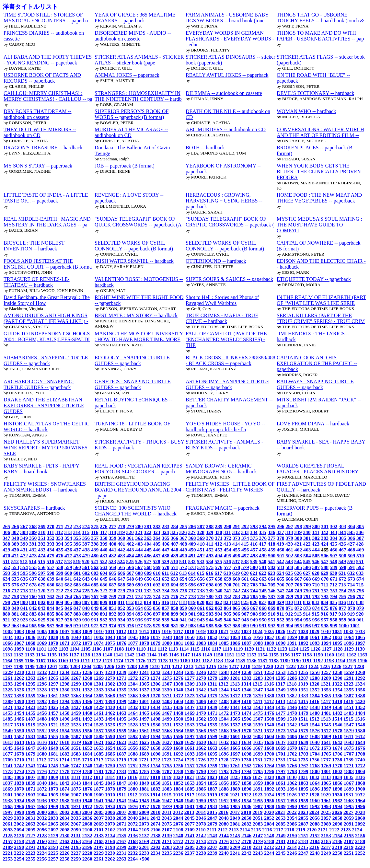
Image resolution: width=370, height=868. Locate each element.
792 (316, 596)
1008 (76, 631)
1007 (64, 631)
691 (148, 585)
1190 (296, 660)
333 (245, 532)
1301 (99, 684)
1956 (269, 800)
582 (272, 567)
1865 (326, 783)
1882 (155, 789)
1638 (292, 742)
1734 (291, 760)
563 (104, 567)
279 (130, 526)
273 (77, 526)
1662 (201, 748)
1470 (201, 713)
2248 (315, 853)
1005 (42, 631)
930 (86, 620)
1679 (30, 754)
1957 (280, 800)
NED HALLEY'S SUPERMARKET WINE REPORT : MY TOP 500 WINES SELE (46, 448)
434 (50, 550)
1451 (349, 707)
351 (42, 538)
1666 (246, 748)
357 (95, 538)
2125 (8, 835)
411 (210, 544)
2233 (144, 853)
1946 (155, 800)
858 (174, 608)
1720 (132, 760)
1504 (224, 719)
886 (59, 614)
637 (33, 579)
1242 (155, 672)
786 (263, 596)
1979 (167, 806)
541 (271, 561)
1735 (303, 760)
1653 (99, 748)
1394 (64, 701)
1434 (155, 707)
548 (333, 561)
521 (94, 561)
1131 (7, 655)
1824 (223, 777)
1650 (64, 748)
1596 (178, 736)
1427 (76, 707)
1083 (201, 643)
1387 (349, 695)
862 (210, 608)
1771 (349, 765)
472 (24, 556)
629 (324, 573)
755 (351, 590)
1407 (212, 701)
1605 (280, 736)
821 (209, 602)
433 (42, 550)
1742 (19, 765)
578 (236, 567)
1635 (258, 742)
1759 (212, 765)
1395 (76, 701)
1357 (8, 695)
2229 (99, 853)
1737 (326, 760)
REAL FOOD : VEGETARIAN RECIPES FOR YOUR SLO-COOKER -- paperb (139, 469)
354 (68, 538)
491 (192, 556)
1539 (258, 725)
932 (104, 620)
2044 (178, 818)
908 (254, 614)
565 (121, 567)
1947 (167, 800)
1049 (178, 637)
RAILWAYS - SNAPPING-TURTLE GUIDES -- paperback (315, 384)
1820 (178, 777)
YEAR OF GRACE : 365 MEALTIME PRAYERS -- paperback (135, 18)
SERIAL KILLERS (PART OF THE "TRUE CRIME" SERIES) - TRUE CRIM (321, 318)
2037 (99, 818)
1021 (223, 631)
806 (77, 602)
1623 (121, 742)
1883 (167, 789)
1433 (144, 707)
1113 (173, 649)
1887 (212, 789)
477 (68, 556)
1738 (337, 760)
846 (68, 608)
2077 (190, 824)
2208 (224, 847)
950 (263, 620)
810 (113, 602)
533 (201, 561)
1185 (240, 660)
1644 (360, 742)
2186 (337, 841)
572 (183, 567)
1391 (30, 701)
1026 (280, 631)
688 (121, 585)
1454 (19, 713)
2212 (269, 847)
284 (174, 526)
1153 (251, 655)
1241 (144, 672)
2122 (334, 830)
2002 (64, 812)
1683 (76, 754)
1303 (121, 684)
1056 (258, 637)
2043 (167, 818)
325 (174, 532)
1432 (133, 707)
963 (15, 625)
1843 (76, 783)
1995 (349, 806)
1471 (212, 713)
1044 (121, 637)
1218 (245, 666)
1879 (121, 789)
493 (210, 556)
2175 (212, 841)
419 (280, 544)
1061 (315, 637)
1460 (87, 713)
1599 (212, 736)
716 (6, 590)
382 (316, 538)
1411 (258, 701)
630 (333, 573)
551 (360, 561)
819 (192, 602)
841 (24, 608)
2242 (246, 853)
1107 (108, 649)
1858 (246, 783)
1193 (329, 660)
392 (42, 544)
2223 (30, 853)
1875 (76, 789)
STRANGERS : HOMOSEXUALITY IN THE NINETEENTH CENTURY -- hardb (138, 96)
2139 (167, 835)
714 (351, 585)
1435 (167, 707)
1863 (303, 783)
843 (42, 608)
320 (130, 532)
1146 (174, 655)
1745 (53, 765)
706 (280, 585)
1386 (337, 695)
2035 (76, 818)
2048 (224, 818)
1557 (99, 730)
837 (351, 602)
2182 (292, 841)
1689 (144, 754)
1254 (292, 672)
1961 (326, 800)
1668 (269, 748)
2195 (76, 847)
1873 (53, 789)
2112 (223, 830)
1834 (337, 777)
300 (316, 526)
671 (334, 579)
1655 (121, 748)
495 (227, 556)
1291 (349, 678)
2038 (110, 818)
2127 (30, 835)
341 (316, 532)
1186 (251, 660)
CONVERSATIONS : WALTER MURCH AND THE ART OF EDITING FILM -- (320, 132)
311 (50, 532)
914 (307, 614)
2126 (19, 835)
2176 (224, 841)
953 (289, 620)
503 (298, 556)
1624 (133, 742)
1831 (303, 777)
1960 (315, 800)
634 (6, 579)
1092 (303, 643)
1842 (64, 783)
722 (59, 590)
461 (289, 550)
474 (42, 556)
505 (316, 556)
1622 (110, 742)
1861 (280, 783)
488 (165, 556)
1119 (238, 649)
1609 (326, 736)
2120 (312, 830)
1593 (144, 736)
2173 (190, 841)
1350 (292, 690)
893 (121, 614)
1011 (110, 631)
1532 (178, 725)
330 (218, 532)
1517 (8, 725)
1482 (337, 713)
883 (33, 614)
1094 (326, 643)
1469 (190, 713)
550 (351, 561)
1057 (269, 637)
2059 (349, 818)
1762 (246, 765)
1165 (18, 660)
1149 (207, 655)
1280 (224, 678)
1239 (121, 672)
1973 (99, 806)
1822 (201, 777)
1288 (315, 678)
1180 (185, 660)
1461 (99, 713)
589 (334, 567)
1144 (152, 655)
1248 (224, 672)
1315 (257, 684)
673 (351, 579)
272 (68, 526)
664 (272, 579)
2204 (178, 847)
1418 (337, 701)
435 (59, 550)
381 (307, 538)
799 (15, 602)
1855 (212, 783)
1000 (344, 625)
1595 (167, 736)
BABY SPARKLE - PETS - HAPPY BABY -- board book (41, 469)
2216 (314, 847)
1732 (269, 760)
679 (42, 585)
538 (245, 561)
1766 (292, 765)
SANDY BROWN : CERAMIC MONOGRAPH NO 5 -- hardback (221, 469)
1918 (201, 795)
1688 (133, 754)
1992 (315, 806)
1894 (292, 789)
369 (201, 538)
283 (165, 526)
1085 (224, 643)
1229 (8, 672)
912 (289, 614)
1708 (360, 754)
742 (236, 590)
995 (298, 625)
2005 (99, 812)
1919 (212, 795)
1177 (152, 660)
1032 (348, 631)
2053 (280, 818)
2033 (53, 818)
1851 (167, 783)
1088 (258, 643)
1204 (86, 666)
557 (50, 567)
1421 (8, 707)
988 (236, 625)
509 (351, 556)
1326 (19, 690)
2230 (110, 853)
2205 (190, 847)
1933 (8, 800)
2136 (133, 835)
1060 (303, 637)
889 (86, 614)
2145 (235, 835)
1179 (174, 660)
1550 (19, 730)
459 (272, 550)
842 (33, 608)
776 (174, 596)
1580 (360, 730)
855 (148, 608)
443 (130, 550)
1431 (121, 707)
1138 (85, 655)
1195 (351, 660)
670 (325, 579)
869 (272, 608)
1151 (229, 655)
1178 (163, 660)
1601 (235, 736)
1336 (133, 690)
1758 (201, 765)
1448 (315, 707)
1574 (292, 730)
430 (15, 550)
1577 (326, 730)
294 (263, 526)
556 (42, 567)
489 (174, 556)
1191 (307, 660)
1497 (144, 719)
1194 (340, 660)
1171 (85, 660)
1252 (269, 672)
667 (298, 579)
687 (113, 585)
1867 (349, 783)
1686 (110, 754)
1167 (41, 660)
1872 (42, 789)
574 (201, 567)
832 (307, 602)
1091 (292, 643)
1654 (110, 748)
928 (68, 620)
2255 (30, 859)
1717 (98, 760)
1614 (19, 742)
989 (245, 625)
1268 (87, 678)
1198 (18, 666)
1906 (64, 795)
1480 (315, 713)
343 (333, 532)
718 (24, 590)
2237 (190, 853)
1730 (246, 760)
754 (342, 590)
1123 (282, 649)
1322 (337, 684)
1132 (18, 655)
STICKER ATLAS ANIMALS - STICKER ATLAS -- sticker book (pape (139, 60)
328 (201, 532)
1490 (64, 719)
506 (325, 556)
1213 (188, 666)
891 (104, 614)
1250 (246, 672)
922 (15, 620)
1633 (235, 742)
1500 (178, 719)
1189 (285, 660)
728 (113, 590)
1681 (53, 754)
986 (219, 625)
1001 (355, 625)
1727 (212, 760)
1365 (99, 695)
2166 (110, 841)
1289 (326, 678)
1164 (7, 660)
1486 (19, 719)
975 (121, 625)
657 (210, 579)
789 (289, 596)
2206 (201, 847)
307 (15, 532)
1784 (133, 771)
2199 (121, 847)
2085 (280, 824)
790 (298, 596)
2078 (201, 824)
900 (183, 614)
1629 (190, 742)
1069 (42, 643)
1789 (190, 771)
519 (77, 561)
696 (192, 585)
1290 (337, 678)
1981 (190, 806)
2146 (246, 835)
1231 (30, 672)
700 (227, 585)
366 (174, 538)
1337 (144, 690)
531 (183, 561)
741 (227, 590)
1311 (212, 684)
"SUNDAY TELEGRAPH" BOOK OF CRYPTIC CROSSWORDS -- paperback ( (230, 222)
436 (68, 550)
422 (307, 544)
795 (342, 596)
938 (157, 620)
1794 (246, 771)
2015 (212, 812)
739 (210, 590)
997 (316, 625)
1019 (201, 631)
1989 (280, 806)
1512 (314, 719)
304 (351, 526)
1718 (110, 760)
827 (263, 602)
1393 (53, 701)
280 (139, 526)
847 (77, 608)
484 (130, 556)
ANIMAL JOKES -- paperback (127, 75)
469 (360, 550)
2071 (121, 824)
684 (86, 585)
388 (6, 544)
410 (201, 544)
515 (41, 561)
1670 (292, 748)
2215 (303, 847)
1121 (260, 649)
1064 (349, 637)
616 (209, 573)
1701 (280, 754)
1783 (121, 771)
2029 (8, 818)
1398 (110, 701)
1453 (8, 713)
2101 (99, 830)
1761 (235, 765)
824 (236, 602)
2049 (235, 818)
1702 (292, 754)
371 (219, 538)
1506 (246, 719)
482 (113, 556)
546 (316, 561)
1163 (363, 655)
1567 (212, 730)
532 (192, 561)
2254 (19, 859)
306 (6, 532)
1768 (315, 765)
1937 (53, 800)
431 (24, 550)
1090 (280, 643)
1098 (8, 649)
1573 (280, 730)
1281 (235, 678)
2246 (292, 853)
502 (289, 556)
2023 (303, 812)
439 (95, 550)
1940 (87, 800)
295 (272, 526)
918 (342, 614)
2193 (53, 847)
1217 (234, 666)
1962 (337, 800)
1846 (110, 783)
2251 (349, 853)
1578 (337, 730)
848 (86, 608)
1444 (269, 707)
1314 (246, 684)
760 (33, 596)
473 (33, 556)
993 (280, 625)
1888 (224, 789)
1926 (291, 795)
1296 (42, 684)
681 (59, 585)
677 (24, 585)
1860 (269, 783)
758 (15, 596)
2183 (303, 841)
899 (174, 614)
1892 (269, 789)
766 (86, 596)
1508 (269, 719)
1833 (326, 777)
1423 (30, 707)
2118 (289, 830)
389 (15, 544)
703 (254, 585)
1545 (326, 725)
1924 (269, 795)
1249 (235, 672)
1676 (360, 748)
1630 (201, 742)
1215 (211, 666)
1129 (349, 649)
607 (130, 573)
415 (245, 544)
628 (316, 573)
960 (351, 620)
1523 (76, 725)
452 (210, 550)
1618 (64, 742)
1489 (53, 719)
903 (210, 614)
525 (130, 561)
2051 (258, 818)
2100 (87, 830)
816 (165, 602)
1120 (249, 649)
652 (165, 579)
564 (113, 567)
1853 (190, 783)
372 (227, 538)
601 (77, 573)
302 (334, 526)
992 (272, 625)
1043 (110, 637)
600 (68, 573)
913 (298, 614)
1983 (212, 806)
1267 (76, 678)
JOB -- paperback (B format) (125, 166)
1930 (337, 795)
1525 (99, 725)
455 (236, 550)
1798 (292, 771)
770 (121, 596)
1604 (269, 736)
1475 (258, 713)
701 (236, 585)
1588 (87, 736)
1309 (190, 684)
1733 (280, 760)
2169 (144, 841)
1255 (303, 672)
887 (68, 614)
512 (15, 561)
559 (68, 567)
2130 (64, 835)
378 (280, 538)
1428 (87, 707)
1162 (351, 655)
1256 (315, 672)
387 (360, 538)
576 (219, 567)
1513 (326, 719)
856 (157, 608)
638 (42, 579)
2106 (155, 830)
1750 (110, 765)
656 (201, 579)
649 (139, 579)
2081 (235, 824)
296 (280, 526)
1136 (63, 655)
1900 (360, 789)
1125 (305, 649)
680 (50, 585)
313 (68, 532)
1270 (110, 678)
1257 (326, 672)
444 (139, 550)
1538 (246, 725)
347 (6, 538)
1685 (99, 754)
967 (50, 625)
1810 (64, 777)
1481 (326, 713)
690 (139, 585)
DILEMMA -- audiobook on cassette (224, 93)
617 (218, 573)
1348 (269, 690)
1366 (110, 695)
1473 (235, 713)
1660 (178, 748)
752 (325, 590)
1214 (200, 666)
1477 (280, 713)
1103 (64, 649)
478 (77, 556)
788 (280, 596)
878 (351, 608)
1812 (87, 777)
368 (192, 538)
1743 (30, 765)
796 (351, 596)
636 (24, 579)
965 (33, 625)
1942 (110, 800)
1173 (107, 660)
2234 (155, 853)
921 (6, 620)
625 (289, 573)
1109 (130, 649)
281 (148, 526)
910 (272, 614)
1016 (166, 631)
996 (307, 625)
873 (307, 608)
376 (263, 538)
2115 (256, 830)
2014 (201, 812)
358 (104, 538)
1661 (190, 748)
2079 (212, 824)
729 (121, 590)
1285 (280, 678)
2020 (269, 812)
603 (95, 573)
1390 (19, 701)
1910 (110, 795)
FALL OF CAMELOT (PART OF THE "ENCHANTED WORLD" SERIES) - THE (226, 339)
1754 (155, 765)
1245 (190, 672)
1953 (235, 800)
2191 (30, 847)
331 (227, 532)
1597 (190, 736)
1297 (53, 684)
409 (192, 544)
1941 (99, 800)
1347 (258, 690)
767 (95, 596)
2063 (30, 824)
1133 (29, 655)
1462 (110, 713)
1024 (257, 631)
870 (280, 608)
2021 (280, 812)
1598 (201, 736)
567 (139, 567)
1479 (303, 713)
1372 (178, 695)
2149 (280, 835)
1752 (133, 765)
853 (130, 608)
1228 (359, 666)
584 (289, 567)
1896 (315, 789)
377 (272, 538)
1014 (144, 631)
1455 (30, 713)
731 (139, 590)
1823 (212, 777)
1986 (246, 806)
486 (148, 556)
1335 (121, 690)
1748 (87, 765)
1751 (121, 765)
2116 (267, 830)
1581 (8, 736)
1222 (291, 666)
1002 (8, 631)
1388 (360, 695)
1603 (258, 736)
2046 (201, 818)
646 (113, 579)
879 (360, 608)
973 (104, 625)
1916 (178, 795)
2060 (360, 818)
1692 (178, 754)
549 (342, 561)
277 (113, 526)
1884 (178, 789)
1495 (121, 719)
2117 (278, 830)
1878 (110, 789)
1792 (224, 771)
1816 (132, 777)
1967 (30, 806)
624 (280, 573)
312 (59, 532)
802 (42, 602)
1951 (212, 800)
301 (325, 526)
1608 (315, 736)
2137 (144, 835)
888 (77, 614)
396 (77, 544)
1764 (269, 765)
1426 (64, 707)
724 (77, 590)
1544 (315, 725)
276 (104, 526)
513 (24, 561)
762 (50, 596)
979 (157, 625)
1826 (246, 777)
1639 (303, 742)
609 (148, 573)
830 (289, 602)
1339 (167, 690)
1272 (133, 678)
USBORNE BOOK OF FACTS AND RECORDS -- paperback (42, 78)
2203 (167, 847)
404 (148, 544)
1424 (42, 707)
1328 (42, 690)
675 (6, 585)
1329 (53, 690)
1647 (30, 748)
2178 (246, 841)
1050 (190, 637)
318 (112, 532)
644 (95, 579)
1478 (292, 713)
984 (201, 625)
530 (174, 561)
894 (130, 614)
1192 (318, 660)
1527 (121, 725)
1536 (224, 725)
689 (130, 585)
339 (298, 532)
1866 (337, 783)
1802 (337, 771)
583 (280, 567)
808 (95, 602)
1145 (163, 655)
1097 (360, 643)
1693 (190, 754)
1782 (110, 771)
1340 (178, 690)
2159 (30, 841)
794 (334, 596)
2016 (223, 812)
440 (104, 550)
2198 (110, 847)
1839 (30, 783)
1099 (19, 649)
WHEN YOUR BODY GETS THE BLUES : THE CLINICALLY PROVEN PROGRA (319, 172)
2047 (212, 818)
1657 (144, 748)
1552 (42, 730)
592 (360, 567)
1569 (235, 730)
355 (77, 538)
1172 (96, 660)
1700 (269, 754)
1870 (19, 789)
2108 (178, 830)
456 (245, 550)
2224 (42, 853)
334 (254, 532)
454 (227, 550)
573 (192, 567)
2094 (19, 830)
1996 (360, 806)
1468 (178, 713)
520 (86, 561)
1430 (110, 707)
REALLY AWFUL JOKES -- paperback (227, 75)
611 (165, 573)
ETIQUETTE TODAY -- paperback (314, 279)
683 (77, 585)
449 (183, 550)
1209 (143, 666)
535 (218, 561)
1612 (360, 736)
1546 (337, 725)
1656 (133, 748)
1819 (166, 777)
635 (15, 579)
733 (157, 590)
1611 (349, 736)
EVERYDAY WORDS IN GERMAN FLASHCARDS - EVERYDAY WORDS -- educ (230, 39)
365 (165, 538)
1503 (212, 719)
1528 (133, 725)
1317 (280, 684)
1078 (144, 643)
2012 (178, 812)
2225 (53, 853)
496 (236, 556)
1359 (30, 695)
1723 (166, 760)
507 (334, 556)
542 (280, 561)
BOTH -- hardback (205, 148)
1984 (224, 806)
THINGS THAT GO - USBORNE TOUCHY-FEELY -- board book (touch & (320, 18)
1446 (292, 707)
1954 (246, 800)
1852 (178, 783)
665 (280, 579)
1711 (30, 760)
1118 (227, 649)
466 (334, 550)
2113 (234, 830)
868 (263, 608)
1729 (235, 760)
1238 (110, 672)
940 (174, 620)
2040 (133, 818)
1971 (76, 806)
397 (86, 544)
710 (316, 585)
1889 (235, 789)
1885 (190, 789)
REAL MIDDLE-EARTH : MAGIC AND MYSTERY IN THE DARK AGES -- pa (47, 222)
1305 (144, 684)
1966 (19, 806)
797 (360, 596)
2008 (133, 812)
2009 (144, 812)
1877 (99, 789)
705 (272, 585)
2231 (121, 853)
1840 (42, 783)
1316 (269, 684)
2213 (280, 847)
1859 (258, 783)
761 (42, 596)
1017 (178, 631)
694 (174, 585)
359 (113, 538)
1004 (30, 631)
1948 (178, 800)
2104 (133, 830)
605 (113, 573)
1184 (229, 660)
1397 (99, 701)
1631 (212, 742)
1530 (155, 725)
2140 (178, 835)
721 (50, 590)
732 (148, 590)
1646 (19, 748)
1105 (86, 649)
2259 (76, 859)
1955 (258, 800)
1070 (53, 643)
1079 (155, 643)
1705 (326, 754)
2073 (144, 824)
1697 (235, 754)
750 (307, 590)
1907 (76, 795)
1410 (246, 701)
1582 (19, 736)
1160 (329, 655)
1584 (42, 736)
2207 (212, 847)
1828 (269, 777)
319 (121, 532)
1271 (121, 678)
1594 (155, 736)
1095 (337, 643)
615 (201, 573)
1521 (53, 725)
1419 (348, 701)
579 (245, 567)
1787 (167, 771)
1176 (141, 660)
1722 (155, 760)
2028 (360, 812)
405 (157, 544)
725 (86, 590)
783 (236, 596)
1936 (42, 800)
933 (113, 620)
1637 (280, 742)
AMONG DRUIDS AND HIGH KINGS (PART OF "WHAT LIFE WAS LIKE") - (46, 318)
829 (280, 602)
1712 (41, 760)
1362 (64, 695)
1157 (296, 655)
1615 (30, 742)
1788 (178, 771)
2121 (323, 830)
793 (325, 596)
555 (33, 567)
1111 (152, 649)
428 (360, 544)
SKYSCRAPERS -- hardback (34, 508)
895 (139, 614)
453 (219, 550)
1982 (201, 806)
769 (113, 596)
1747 (76, 765)
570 (165, 567)
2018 (246, 812)
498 (254, 556)
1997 (8, 812)
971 (86, 625)
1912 (132, 795)
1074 (99, 643)
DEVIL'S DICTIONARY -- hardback (315, 93)
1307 (167, 684)
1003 (19, 631)
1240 (133, 672)
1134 (41, 655)
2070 (110, 824)
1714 (64, 760)
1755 (167, 765)
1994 (337, 806)
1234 (64, 672)
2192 (42, 847)
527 (148, 561)
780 (210, 596)
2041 (144, 818)
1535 (212, 725)
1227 (347, 666)
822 (218, 602)
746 (272, 590)
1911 (121, 795)
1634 (246, 742)
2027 (348, 812)
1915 (166, 795)
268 (33, 526)
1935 (30, 800)
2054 (292, 818)
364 (157, 538)
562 (95, 567)
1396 (87, 701)
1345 (235, 690)
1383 (303, 695)
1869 (8, 789)
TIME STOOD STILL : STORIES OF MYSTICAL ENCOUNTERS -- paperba (46, 18)
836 (342, 602)
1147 (185, 655)
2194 (64, 847)
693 (165, 585)
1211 (166, 666)
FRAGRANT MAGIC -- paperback (223, 508)
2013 (189, 812)
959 (342, 620)
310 (42, 532)
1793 (235, 771)
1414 (291, 701)
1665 (235, 748)
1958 (292, 800)
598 (50, 573)
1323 (348, 684)
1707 (349, 754)
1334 (110, 690)
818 (183, 602)
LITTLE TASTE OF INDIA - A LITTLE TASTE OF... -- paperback (46, 198)
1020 (212, 631)
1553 (53, 730)
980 (165, 625)
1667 (258, 748)
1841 (53, 783)
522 (103, 561)
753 (334, 590)
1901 (8, 795)
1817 (144, 777)
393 (50, 544)
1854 (201, 783)
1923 (257, 795)
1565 (190, 730)
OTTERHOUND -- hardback (216, 261)
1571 (258, 730)
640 (59, 579)
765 (77, 596)
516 (50, 561)
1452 (360, 707)
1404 (178, 701)
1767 (303, 765)
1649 (53, 748)
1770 (337, 765)
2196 (87, 847)
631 (342, 573)
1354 (337, 690)
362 (139, 538)
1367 (121, 695)
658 (219, 579)
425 (333, 544)
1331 (76, 690)
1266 (64, 678)
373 (236, 538)
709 (307, 585)
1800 (315, 771)
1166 (29, 660)
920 (360, 614)
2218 (337, 847)
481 (104, 556)
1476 (269, 713)
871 (289, 608)
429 (6, 550)
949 (254, 620)
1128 (338, 649)
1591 (121, 736)
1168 (52, 660)
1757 (190, 765)
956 (316, 620)
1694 (201, 754)
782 (227, 596)
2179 (258, 841)
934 (121, 620)
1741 (8, 765)
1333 (99, 690)
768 (104, 596)
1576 (315, 730)
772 (139, 596)
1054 (235, 637)
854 (139, 608)
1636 (269, 742)
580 (254, 567)
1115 (195, 649)
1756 (178, 765)
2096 (42, 830)
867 (254, 608)
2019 (257, 812)
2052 (269, 818)
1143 (141, 655)
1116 (206, 649)
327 (192, 532)
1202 (64, 666)
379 (289, 538)
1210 (155, 666)
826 (254, 602)
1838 (19, 783)
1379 (258, 695)
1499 (167, 719)
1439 (212, 707)
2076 (178, 824)
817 (174, 602)
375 (254, 538)
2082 (246, 824)
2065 (53, 824)
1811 (76, 777)
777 (183, 596)
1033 (360, 631)
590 (342, 567)
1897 (326, 789)
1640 (315, 742)
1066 (8, 643)
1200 (41, 666)
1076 (121, 643)
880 (6, 614)
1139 (96, 655)
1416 (314, 701)
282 (157, 526)
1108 (119, 649)
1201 (52, 666)
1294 (19, 684)
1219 (257, 666)
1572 (269, 730)
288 (210, 526)
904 (219, 614)
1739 (348, 760)
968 (59, 625)
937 (148, 620)
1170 (74, 660)
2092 (360, 824)
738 (201, 590)
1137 (74, 655)
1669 (280, 748)
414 (236, 544)
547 (324, 561)
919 (351, 614)
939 (165, 620)
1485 (8, 719)
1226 (336, 666)
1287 (303, 678)
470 (6, 556)
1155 (274, 655)
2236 (178, 853)
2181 (280, 841)
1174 (118, 660)
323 (156, 532)
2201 (144, 847)
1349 (280, 690)
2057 (326, 818)
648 (130, 579)
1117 (216, 649)
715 (360, 585)
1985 (235, 806)
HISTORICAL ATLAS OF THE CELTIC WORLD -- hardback (46, 427)
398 (95, 544)
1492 (87, 719)
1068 (30, 643)
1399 (121, 701)
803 (50, 602)
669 (316, 579)
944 (210, 620)
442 (121, 550)
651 (157, 579)
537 (236, 561)
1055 (246, 637)
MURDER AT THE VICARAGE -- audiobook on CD (131, 132)
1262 (19, 678)
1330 (64, 690)
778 (192, 596)
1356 (360, 690)
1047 (155, 637)
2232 (133, 853)
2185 (326, 841)
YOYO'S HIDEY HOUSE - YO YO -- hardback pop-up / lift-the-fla (225, 427)
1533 (190, 725)
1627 (167, 742)
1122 (271, 649)
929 (77, 620)
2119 (300, 830)
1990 (292, 806)
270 (50, 526)
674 (360, 579)
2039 (121, 818)
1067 (19, 643)
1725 (189, 760)
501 (280, 556)
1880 (133, 789)
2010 (155, 812)
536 (227, 561)
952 (280, 620)
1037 (42, 637)
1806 (19, 777)
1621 (99, 742)
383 (325, 538)
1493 (99, 719)
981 (174, 625)
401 (121, 544)
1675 (349, 748)
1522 (64, 725)
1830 (291, 777)
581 (263, 567)
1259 (349, 672)
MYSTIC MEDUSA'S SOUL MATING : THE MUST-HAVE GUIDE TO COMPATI (319, 225)
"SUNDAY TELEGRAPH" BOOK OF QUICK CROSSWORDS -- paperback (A (138, 222)
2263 (121, 859)
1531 (167, 725)
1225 (325, 666)
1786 (155, 771)
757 (6, 596)
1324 (360, 684)
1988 (269, 806)
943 (201, 620)
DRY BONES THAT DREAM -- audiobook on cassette (38, 114)
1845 (99, 783)
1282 (246, 678)
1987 (258, 806)
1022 (235, 631)
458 (263, 550)
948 (245, 620)
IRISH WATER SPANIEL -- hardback (134, 261)
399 (104, 544)
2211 (258, 847)
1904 (42, 795)
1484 (360, 713)
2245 (280, 853)
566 (130, 567)
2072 (133, 824)
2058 (337, 818)
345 (351, 532)
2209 (235, 847)
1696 (224, 754)
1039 (64, 637)
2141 (190, 835)
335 (263, 532)
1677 (8, 754)
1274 (155, 678)
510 (360, 556)
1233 (53, 672)
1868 (360, 783)
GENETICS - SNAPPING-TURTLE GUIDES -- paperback (133, 384)
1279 (212, 678)
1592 (133, 736)
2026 (337, 812)
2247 (303, 853)
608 (139, 573)
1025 (269, 631)
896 (148, 614)
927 (59, 620)
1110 (141, 649)
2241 (235, 853)
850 (104, 608)
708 (298, 585)
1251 (258, 672)
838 (360, 602)
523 (112, 561)
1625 (144, 742)
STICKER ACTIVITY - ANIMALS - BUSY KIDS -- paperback (224, 445)
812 (130, 602)
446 (157, 550)
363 (148, 538)
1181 (196, 660)
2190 (19, 847)
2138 (155, 835)
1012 (121, 631)
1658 (155, 748)
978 (148, 625)
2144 (224, 835)
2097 (53, 830)
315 (86, 532)
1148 (196, 655)
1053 (224, 637)
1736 (314, 760)
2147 (258, 835)
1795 (258, 771)
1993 (326, 806)
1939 (76, 800)
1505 (235, 719)
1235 (76, 672)
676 (15, 585)
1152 (240, 655)
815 (156, 602)
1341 (190, 690)
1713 (53, 760)
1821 (189, 777)
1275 (167, 678)
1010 (99, 631)
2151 (303, 835)
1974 (110, 806)
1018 (189, 631)
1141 (118, 655)
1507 (258, 719)
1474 (246, 713)
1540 (269, 725)
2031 (30, 818)
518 (68, 561)
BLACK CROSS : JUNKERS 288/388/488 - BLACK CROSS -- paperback (231, 360)
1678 (19, 754)
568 (148, 567)
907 (245, 614)
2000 (42, 812)
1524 (87, 725)
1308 (178, 684)
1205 (98, 666)
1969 (53, 806)
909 (263, 614)
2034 (64, 818)
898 (165, 614)
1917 (189, 795)
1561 (144, 730)
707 (289, 585)
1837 (8, 783)
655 (192, 579)
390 (24, 544)
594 (15, 573)
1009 (87, 631)
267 (24, 526)
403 (139, 544)
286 (192, 526)
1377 (235, 695)
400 (113, 544)
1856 (224, 783)
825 (245, 602)
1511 (303, 719)
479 (86, 556)
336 (271, 532)
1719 (121, 760)
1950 (201, 800)
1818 (155, 777)
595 (24, 573)
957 (325, 620)
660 (236, 579)
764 (68, 596)
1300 (87, 684)
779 (201, 596)
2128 (42, 835)
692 (157, 585)
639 (50, 579)
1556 (87, 730)
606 (121, 573)
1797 (280, 771)
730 (130, 590)
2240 (224, 853)
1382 (292, 695)
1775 (30, 771)
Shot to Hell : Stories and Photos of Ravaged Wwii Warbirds (222, 300)
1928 (314, 795)
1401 (144, 701)
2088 (315, 824)
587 (316, 567)
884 (42, 614)
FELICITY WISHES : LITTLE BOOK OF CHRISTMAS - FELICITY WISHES (230, 487)
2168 (133, 841)
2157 (8, 841)
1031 (337, 631)
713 (342, 585)
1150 (218, 655)
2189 (8, 847)
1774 (19, 771)
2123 (346, 830)
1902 (19, 795)
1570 (246, 730)
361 (130, 538)
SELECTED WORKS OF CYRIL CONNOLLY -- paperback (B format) (134, 246)
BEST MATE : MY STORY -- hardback (136, 315)
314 (77, 532)
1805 (8, 777)
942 (192, 620)
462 (298, 550)
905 (227, 614)
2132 (87, 835)
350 (33, 538)
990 (254, 625)
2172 (178, 841)
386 (351, 538)
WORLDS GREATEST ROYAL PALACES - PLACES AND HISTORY (318, 469)
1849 (144, 783)
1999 (30, 812)
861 (201, 608)
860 (192, 608)
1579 (349, 730)
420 (289, 544)
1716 (87, 760)
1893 (280, 789)
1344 (224, 690)
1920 (223, 795)
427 (351, 544)
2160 (42, 841)
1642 (337, 742)
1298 (64, 684)
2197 (99, 847)
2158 (19, 841)
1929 (326, 795)
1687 (121, 754)
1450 (337, 707)
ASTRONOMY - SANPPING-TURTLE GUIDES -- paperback (227, 384)
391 (33, 544)
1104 (75, 649)
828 (271, 602)
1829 (280, 777)
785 (254, 596)
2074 (155, 824)
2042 (155, 818)
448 (174, 550)
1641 (326, 742)
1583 (30, 736)
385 (342, 538)
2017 (235, 812)
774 (157, 596)
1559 (121, 730)
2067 (76, 824)
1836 (360, 777)
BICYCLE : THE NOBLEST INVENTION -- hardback (34, 246)
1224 (313, 666)
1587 (76, 736)
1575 (303, 730)
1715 (76, 760)
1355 (349, 690)
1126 (316, 649)
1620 (87, 742)
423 (316, 544)
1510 (292, 719)
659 (227, 579)
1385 (326, 695)
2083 (258, 824)
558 (59, 567)
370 (210, 538)
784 (245, 596)
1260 (360, 672)
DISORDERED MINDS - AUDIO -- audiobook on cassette (133, 36)
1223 (302, 666)
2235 (167, 853)
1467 (167, 713)
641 (68, 579)
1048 (167, 637)
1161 (340, 655)
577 (227, 567)
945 (219, 620)
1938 (64, 800)
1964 (360, 800)
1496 (133, 719)
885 (50, 614)
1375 (212, 695)
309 (33, 532)
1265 (53, 678)
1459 (76, 713)
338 (289, 532)
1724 (178, 760)
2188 (360, 841)
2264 (133, 859)
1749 (99, 765)
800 (24, 602)
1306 (155, 684)
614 (192, 573)
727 (104, 590)
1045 (133, 637)
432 (33, 550)
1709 (8, 760)
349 (24, 538)
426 (342, 544)
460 (280, 550)
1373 (190, 695)
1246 (201, 672)
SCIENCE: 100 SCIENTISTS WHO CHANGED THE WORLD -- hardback (136, 511)
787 (272, 596)
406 (165, 544)
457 (254, 550)
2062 (19, 824)
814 (148, 602)
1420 (360, 701)
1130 (360, 649)
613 (183, 573)
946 (227, 620)
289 (219, 526)
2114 (245, 830)
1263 (30, 678)
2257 (53, 859)
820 (201, 602)
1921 (235, 795)
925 (42, 620)
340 (307, 532)
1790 (201, 771)
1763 (258, 765)
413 (227, 544)
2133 (99, 835)
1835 (348, 777)
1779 (76, 771)
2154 (337, 835)
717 (15, 590)
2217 (326, 847)
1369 (144, 695)
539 (254, 561)
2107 (167, 830)
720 (42, 590)
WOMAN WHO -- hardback (306, 111)
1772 (360, 765)
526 (139, 561)
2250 (337, 853)
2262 (110, 859)
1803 (349, 771)
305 (360, 526)
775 (165, 596)
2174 (201, 841)
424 (324, 544)
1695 (212, 754)
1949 (190, 800)
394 (59, 544)
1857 (235, 783)
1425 (53, 707)
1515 (348, 719)
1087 (246, 643)
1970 (64, 806)
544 (298, 561)
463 (307, 550)
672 (342, 579)
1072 (76, 643)
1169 (63, 660)
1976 (133, 806)
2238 (201, 853)
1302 (110, 684)
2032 (42, 818)
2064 (42, 824)
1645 (8, 748)
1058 (280, 637)
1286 (292, 678)
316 (94, 532)
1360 (42, 695)
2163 (76, 841)
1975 (121, 806)
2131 (76, 835)
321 (139, 532)
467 (342, 550)
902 (201, 614)
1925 (280, 795)
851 (113, 608)
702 (245, 585)
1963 (349, 800)
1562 (155, 730)
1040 (76, 637)
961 (360, 620)
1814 (110, 777)
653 (174, 579)
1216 (222, 666)
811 (121, 602)
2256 (42, 859)
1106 (97, 649)
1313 (235, 684)
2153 (326, 835)
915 (316, 614)
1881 (144, 789)
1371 (167, 695)
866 (245, 608)
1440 (224, 707)
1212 (177, 666)
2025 (326, 812)
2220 (360, 847)
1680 (42, 754)
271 (59, 526)
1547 (349, 725)
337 (280, 532)
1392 (42, 701)
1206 (109, 666)
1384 (315, 695)
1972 (87, 806)
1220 (268, 666)
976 (130, 625)
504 (307, 556)
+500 (144, 859)
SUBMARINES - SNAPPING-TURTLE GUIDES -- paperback (46, 360)
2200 (133, 847)
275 (95, 526)
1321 (326, 684)
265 (6, 526)
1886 (201, 789)
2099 (76, 830)
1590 (110, 736)
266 (15, 526)
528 (156, 561)
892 (113, 614)
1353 (326, 690)
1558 (110, 730)
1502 (201, 719)
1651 (76, 748)
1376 (224, 695)
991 (263, 625)
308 (24, 532)
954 (298, 620)
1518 (19, 725)
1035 (19, 637)
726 (95, 590)
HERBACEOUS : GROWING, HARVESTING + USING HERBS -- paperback (224, 201)
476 (59, 556)
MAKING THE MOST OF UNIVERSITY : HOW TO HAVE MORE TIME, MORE (139, 336)
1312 (223, 684)
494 (219, 556)
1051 (201, 637)
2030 (19, 818)
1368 (133, 695)
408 (183, 544)
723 (68, 590)
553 (15, 567)
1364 (87, 695)
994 (289, 625)
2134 (110, 835)
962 (6, 625)
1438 (201, 707)
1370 (155, 695)
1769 (326, 765)
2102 (110, 830)
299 (307, 526)
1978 (155, 806)
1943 (121, 800)
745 (263, 590)
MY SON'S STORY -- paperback (38, 166)
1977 (144, 806)
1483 (349, 713)
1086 (235, 643)
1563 (167, 730)
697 (201, 585)
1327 (30, 690)
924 (33, 620)
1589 (99, 736)
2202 (155, 847)
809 (104, 602)
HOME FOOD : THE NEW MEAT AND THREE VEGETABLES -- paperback (319, 198)
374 (245, 538)
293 (254, 526)
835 (333, 602)
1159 (318, 655)
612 (174, 573)
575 (210, 567)
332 (236, 532)
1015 (155, 631)
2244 (269, 853)
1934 (19, 800)
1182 (207, 660)
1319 (303, 684)
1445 (280, 707)
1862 (292, 783)
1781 (99, 771)
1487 (30, 719)
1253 (280, 672)
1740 (360, 760)
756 (360, 590)
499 (263, 556)
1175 (130, 660)
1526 (110, 725)
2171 (167, 841)
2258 (64, 859)
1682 (64, 754)
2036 (87, 818)
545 (307, 561)
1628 (178, 742)
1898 (337, 789)
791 (307, 596)
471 (15, 556)
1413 (280, 701)
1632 (224, 742)
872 (298, 608)
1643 (349, 742)
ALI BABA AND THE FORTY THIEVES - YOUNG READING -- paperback (48, 60)
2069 (99, 824)
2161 (53, 841)
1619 (76, 742)
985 (210, 625)
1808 (42, 777)
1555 (76, 730)
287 (201, 526)
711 (325, 585)
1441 (235, 707)
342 (324, 532)
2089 (326, 824)
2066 (64, 824)
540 (263, 561)
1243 (167, 672)
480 (95, 556)
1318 (291, 684)
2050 (246, 818)
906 (236, 614)
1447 (303, 707)
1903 (30, 795)
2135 (121, 835)
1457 (53, 713)
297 (289, 526)
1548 (360, 725)
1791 (212, 771)
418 (271, 544)
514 (33, 561)
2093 (8, 830)
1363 (76, 695)
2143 (212, 835)
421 (298, 544)
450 (192, 550)
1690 (155, 754)
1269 (99, 678)
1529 (144, 725)
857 (165, 608)
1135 (52, 655)
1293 (8, 684)
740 (219, 590)
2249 (326, 853)
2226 (64, 853)
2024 (314, 812)
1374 (201, 695)
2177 (235, 841)
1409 (235, 701)
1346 (246, 690)
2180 (269, 841)
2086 (292, 824)
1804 (360, 771)
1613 (8, 742)
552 (6, 567)
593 (6, 573)
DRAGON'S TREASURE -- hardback (43, 148)
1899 (349, 789)
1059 (292, 637)
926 (50, 620)
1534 (201, 725)
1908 (87, 795)
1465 (144, 713)
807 (86, 602)
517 (59, 561)
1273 (144, 678)
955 (307, 620)
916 (324, 614)
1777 (53, 771)
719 (33, 590)
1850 (155, 783)
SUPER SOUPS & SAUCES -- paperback (229, 279)
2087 (303, 824)
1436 (178, 707)
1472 (224, 713)
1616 (42, 742)
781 (219, 596)
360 (121, 538)
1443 (258, 707)
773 (148, 596)
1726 (201, 760)
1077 (133, 643)
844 (50, 608)
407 (174, 544)
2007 (121, 812)
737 (192, 590)
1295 (30, 684)
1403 (167, 701)
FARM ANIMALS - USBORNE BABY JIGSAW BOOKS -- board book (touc (227, 18)
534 (209, 561)
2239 (212, 853)
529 (165, 561)
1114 (184, 649)
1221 (279, 666)
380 (298, 538)
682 (68, 585)
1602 (246, 736)
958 (334, 620)
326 (183, 532)
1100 (30, 649)
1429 (99, 707)
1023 (246, 631)
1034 (8, 637)
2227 (76, 853)
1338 (155, 690)
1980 (178, 806)
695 (183, 585)
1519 (30, 725)
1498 (155, 719)
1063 (337, 637)
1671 (303, 748)
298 (298, 526)
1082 (190, 643)
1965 (8, 806)
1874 (64, 789)
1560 (133, 730)
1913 (144, 795)
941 (183, 620)
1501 (190, 719)
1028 (303, 631)
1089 (269, 643)
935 (130, 620)
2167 (121, 841)
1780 (87, 771)
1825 (235, 777)
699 (219, 585)
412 (218, 544)
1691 (167, 754)
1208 (132, 666)
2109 (190, 830)
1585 (53, 736)
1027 (291, 631)
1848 (133, 783)
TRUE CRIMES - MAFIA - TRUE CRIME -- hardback (222, 318)
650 (148, 579)
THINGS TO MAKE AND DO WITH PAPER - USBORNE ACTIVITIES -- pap (320, 36)
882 (24, 614)
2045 (190, 818)
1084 (212, 643)
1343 (212, 690)
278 (121, 526)
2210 (246, 847)
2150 (292, 835)
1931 (348, 795)
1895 (303, 789)
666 (289, 579)
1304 (133, 684)
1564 (178, 730)
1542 (292, 725)
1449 (326, 707)
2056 (315, 818)
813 (139, 602)
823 (227, 602)
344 (342, 532)
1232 (42, 672)
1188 (274, 660)
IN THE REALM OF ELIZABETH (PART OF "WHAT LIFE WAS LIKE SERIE (321, 300)
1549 (8, 730)
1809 (53, 777)
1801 (326, 771)
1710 (19, 760)
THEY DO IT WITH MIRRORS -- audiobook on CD (40, 132)
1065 (360, 637)
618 (227, 573)
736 (183, 590)
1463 (121, 713)
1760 (224, 765)
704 (263, 585)
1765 (280, 765)
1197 (7, 666)
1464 (133, 713)
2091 (349, 824)
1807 (30, 777)
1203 (75, 666)
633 (360, 573)
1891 (258, 789)
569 (157, 567)
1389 (8, 701)
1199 (29, 666)
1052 (212, 637)
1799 (303, 771)
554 (24, 567)
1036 (30, 637)
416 (254, 544)
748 (289, 590)
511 (6, 561)
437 (77, 550)
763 (59, 596)
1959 (303, 800)
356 (86, 538)
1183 (218, 660)
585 (298, 567)
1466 (155, 713)
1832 (314, 777)
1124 (293, 649)
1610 (337, 736)
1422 (19, 707)
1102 (52, 649)
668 (307, 579)
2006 (110, 812)
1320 (314, 684)
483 (121, 556)
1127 (327, 649)
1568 (224, 730)
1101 (41, 649)
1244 (178, 672)
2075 (167, 824)
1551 (30, 730)
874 (316, 608)
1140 (107, 655)
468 (351, 550)
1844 (87, 783)
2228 (87, 853)
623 (271, 573)
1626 (155, 742)
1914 (155, 795)
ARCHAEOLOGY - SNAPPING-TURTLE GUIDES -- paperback (39, 384)
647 (121, 579)
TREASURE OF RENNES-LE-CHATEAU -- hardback (37, 282)
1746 (64, 765)
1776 (42, 771)
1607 (303, 736)
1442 (246, 707)
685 (95, 585)
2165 (99, 841)
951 (272, 620)
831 (298, 602)
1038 (53, 637)
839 (6, 608)
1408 (224, 701)
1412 (269, 701)
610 (157, 573)
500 (272, 556)
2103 (121, 830)
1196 (363, 660)
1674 (337, 748)
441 (113, 550)
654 (183, 579)
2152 (315, 835)
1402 (155, 701)
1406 (201, 701)
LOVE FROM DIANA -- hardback (313, 424)
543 (289, 561)
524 (121, 561)
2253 (8, 859)
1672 (315, 748)
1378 (246, 695)
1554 (64, 730)
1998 (19, 812)
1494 (110, 719)
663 (263, 579)
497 (245, 556)
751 (316, 590)
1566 (201, 730)
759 (24, 596)
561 (86, 567)
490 (183, 556)
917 (333, 614)
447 (165, 550)
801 (33, 602)
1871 (30, 789)
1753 (144, 765)
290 (227, 526)
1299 (76, 684)
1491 (76, 719)
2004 (87, 812)
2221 (8, 853)
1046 (144, 637)
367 (183, 538)
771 (130, 596)
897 (157, 614)
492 (201, 556)
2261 (99, 859)
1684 (87, 754)
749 (298, 590)
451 (201, 550)
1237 (99, 672)
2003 (76, 812)
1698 (246, 754)
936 (139, 620)
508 (342, 556)
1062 (326, 637)
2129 (53, 835)
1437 (190, 707)
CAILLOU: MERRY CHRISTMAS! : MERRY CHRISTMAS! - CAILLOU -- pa (48, 96)
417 (263, 544)
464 (316, 550)
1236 (87, 672)
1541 (280, 725)
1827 (257, 777)
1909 (99, 795)
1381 (280, 695)
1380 (269, 695)
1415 (303, 701)
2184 (315, 841)
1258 (337, 672)
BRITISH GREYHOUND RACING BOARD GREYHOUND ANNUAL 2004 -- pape (139, 490)
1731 (257, 760)
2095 (30, 830)
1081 (178, 643)
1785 (144, 771)
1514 (337, 719)
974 (113, 625)
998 (325, 625)
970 (77, 625)
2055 (303, 818)
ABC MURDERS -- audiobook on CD (226, 129)
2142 (201, 835)
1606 (292, 736)
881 (15, 614)
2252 (360, 853)
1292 (360, 678)
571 (174, 567)
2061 (8, 824)
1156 (285, 655)
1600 (224, 736)
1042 (99, 637)
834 (324, 602)
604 (104, 573)
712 (333, 585)
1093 (315, 643)
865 (236, 608)
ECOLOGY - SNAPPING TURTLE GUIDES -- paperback (132, 360)
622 (263, 573)
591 (351, 567)
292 (245, 526)
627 (307, 573)
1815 (121, 777)
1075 (110, 643)
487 (157, 556)
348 (15, 538)
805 (68, 602)
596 (33, 573)
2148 (269, 835)
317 (103, 532)
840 (15, 608)
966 (42, 625)
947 (236, 620)
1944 (133, 800)
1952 (224, 800)
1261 (8, 678)
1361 (53, 695)
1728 (223, 760)
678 (33, 585)
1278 (201, 678)
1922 (246, 795)
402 (130, 544)
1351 (303, 690)
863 (219, 608)
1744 (42, 765)
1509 (280, 719)
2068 (87, 824)
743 (245, 590)
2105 (144, 830)
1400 (133, 701)
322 (148, 532)
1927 (303, 795)
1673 (326, 748)
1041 (87, 637)
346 (360, 532)
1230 (19, 672)
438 (86, 550)
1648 (42, 748)
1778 (64, 771)
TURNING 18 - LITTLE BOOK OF (132, 424)
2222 (19, 853)
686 (104, 585)
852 (121, 608)
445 (148, 550)
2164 (87, 841)
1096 (349, 643)
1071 (64, 643)
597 (42, 573)
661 (245, 579)
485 (139, 556)
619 (236, 573)
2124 (357, 830)
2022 (291, 812)
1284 (269, 678)
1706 (337, 754)
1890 (246, 789)
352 (50, 538)
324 (165, 532)
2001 (53, 812)
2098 (64, 830)
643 (86, 579)
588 (325, 567)
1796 (269, 771)
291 (236, 526)
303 (342, 526)
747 (280, 590)
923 (24, 620)
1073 (87, 643)
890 (95, 614)
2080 (224, 824)
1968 (42, 806)
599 (59, 573)
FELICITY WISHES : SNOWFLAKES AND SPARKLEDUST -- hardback (45, 487)
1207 (120, 666)
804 (59, 602)
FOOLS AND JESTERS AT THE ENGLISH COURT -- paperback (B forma (48, 264)
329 (209, 532)
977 (139, 625)
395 (68, 544)
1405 (190, 701)
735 (174, 590)
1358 (19, 695)
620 (245, 573)
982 (183, 625)
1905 (53, 795)
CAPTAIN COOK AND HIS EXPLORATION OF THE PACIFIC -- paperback (317, 363)
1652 (87, 748)
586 (307, 567)
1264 (42, 678)
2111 (212, 830)
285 (183, 526)
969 (68, 625)
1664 (224, 748)
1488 (42, 719)
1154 (262, 655)
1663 (212, 748)
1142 (130, 655)
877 (342, 608)
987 (227, 625)
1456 (42, 713)
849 (95, 608)
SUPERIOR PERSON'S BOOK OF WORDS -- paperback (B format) (132, 114)
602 (86, 573)
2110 (201, 830)
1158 (307, 655)
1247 (212, 672)
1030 (326, 631)
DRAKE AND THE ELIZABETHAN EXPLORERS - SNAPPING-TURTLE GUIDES (44, 405)
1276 (178, 678)
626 (298, 573)
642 (77, 579)
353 (59, 538)
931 (95, 620)
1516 (360, 719)
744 (254, 590)
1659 (167, 748)
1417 (326, 701)
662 (254, 579)
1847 (121, 783)
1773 (8, 771)
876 (334, 608)
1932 (360, 795)
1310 (201, 684)
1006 (53, 631)
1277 (190, 678)
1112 (162, 649)
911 (280, 614)
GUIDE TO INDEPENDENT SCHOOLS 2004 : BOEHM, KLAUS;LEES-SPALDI (47, 336)
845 (59, 608)
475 (50, 556)
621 (254, 573)
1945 (144, 800)
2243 (258, 853)
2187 (349, 841)
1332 (87, 690)
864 (227, 608)
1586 (64, 736)
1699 (258, 754)
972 (95, 625)
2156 (360, 835)
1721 (144, 760)
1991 (303, 806)
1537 (235, 725)
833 (316, 602)
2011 (167, 812)
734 (165, 590)
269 (42, 526)
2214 (291, 847)
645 (104, 579)
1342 (201, 690)
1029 (314, 631)
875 (325, 608)
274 (86, 526)
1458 (64, 713)
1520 (42, 725)
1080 (167, 643)
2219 (348, 847)
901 (192, 614)
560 (77, 567)
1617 (53, 742)
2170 (155, 841)
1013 (132, 631)
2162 (64, 841)
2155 (349, 835)
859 (183, 608)
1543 (303, 725)
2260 (87, 859)
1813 (98, 777)
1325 (8, 690)
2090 (337, 824)
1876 (87, 789)
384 (334, 538)
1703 (303, 754)
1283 (258, 678)
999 (334, 625)
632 (351, 573)
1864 (315, 783)
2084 (269, 824)
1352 (315, 690)
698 (210, 585)
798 (6, 602)
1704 (315, 754)
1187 (262, 660)
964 (24, 625)
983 (192, 625)
